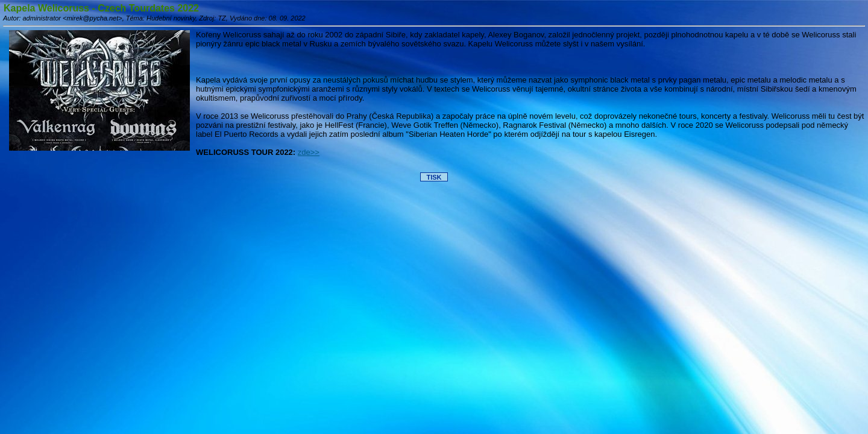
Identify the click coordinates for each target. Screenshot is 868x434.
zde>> (309, 152)
